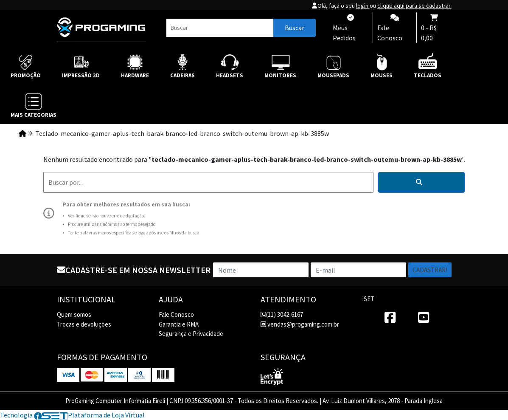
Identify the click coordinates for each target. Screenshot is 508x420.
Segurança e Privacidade (191, 334)
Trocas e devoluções (84, 324)
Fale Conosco (176, 314)
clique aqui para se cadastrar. (414, 6)
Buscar (295, 28)
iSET (368, 299)
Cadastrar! (430, 270)
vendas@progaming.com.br (300, 324)
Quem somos (74, 314)
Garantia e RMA (179, 324)
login (363, 6)
